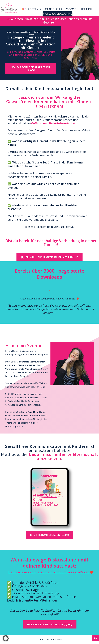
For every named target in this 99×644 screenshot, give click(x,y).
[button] (6, 638)
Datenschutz (43, 639)
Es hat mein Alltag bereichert (28, 305)
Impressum (57, 639)
